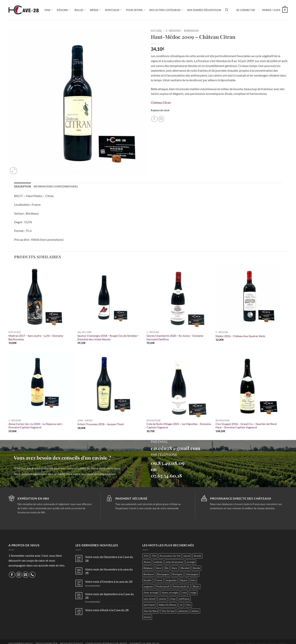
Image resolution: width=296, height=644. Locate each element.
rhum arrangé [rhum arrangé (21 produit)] (151, 593)
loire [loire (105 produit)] (193, 580)
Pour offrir (136, 10)
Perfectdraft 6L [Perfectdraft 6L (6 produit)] (181, 586)
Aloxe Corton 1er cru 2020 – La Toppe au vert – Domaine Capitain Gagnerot (36, 426)
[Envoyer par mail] (161, 119)
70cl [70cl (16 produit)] (154, 556)
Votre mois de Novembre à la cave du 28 (109, 571)
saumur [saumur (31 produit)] (163, 599)
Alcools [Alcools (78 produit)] (197, 556)
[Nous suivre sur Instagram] (19, 575)
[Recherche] (227, 10)
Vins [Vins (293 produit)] (188, 605)
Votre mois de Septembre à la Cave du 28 (109, 596)
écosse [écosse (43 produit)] (147, 617)
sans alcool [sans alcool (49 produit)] (149, 599)
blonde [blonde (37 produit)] (197, 568)
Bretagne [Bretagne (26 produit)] (177, 574)
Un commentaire (97, 586)
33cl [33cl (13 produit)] (146, 556)
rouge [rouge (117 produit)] (193, 593)
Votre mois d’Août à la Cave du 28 (107, 610)
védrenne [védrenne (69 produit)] (183, 611)
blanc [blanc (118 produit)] (175, 568)
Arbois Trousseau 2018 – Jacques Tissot (101, 424)
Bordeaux (191, 31)
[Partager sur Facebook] (154, 119)
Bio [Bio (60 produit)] (167, 568)
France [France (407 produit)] (159, 580)
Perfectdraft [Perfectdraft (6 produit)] (163, 586)
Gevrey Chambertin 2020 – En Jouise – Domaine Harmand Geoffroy (175, 337)
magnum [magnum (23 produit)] (148, 586)
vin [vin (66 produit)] (181, 605)
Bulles (80, 10)
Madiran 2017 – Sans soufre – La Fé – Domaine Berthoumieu (36, 337)
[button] (246, 10)
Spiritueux (113, 10)
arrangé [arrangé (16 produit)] (191, 562)
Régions (64, 10)
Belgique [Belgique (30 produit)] (148, 568)
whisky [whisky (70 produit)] (195, 611)
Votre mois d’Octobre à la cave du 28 (109, 582)
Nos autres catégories (166, 10)
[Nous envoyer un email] (26, 575)
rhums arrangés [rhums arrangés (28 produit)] (170, 593)
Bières (95, 10)
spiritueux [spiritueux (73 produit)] (184, 599)
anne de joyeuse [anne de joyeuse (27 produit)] (174, 562)
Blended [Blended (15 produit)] (185, 568)
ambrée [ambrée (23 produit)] (158, 562)
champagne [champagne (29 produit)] (192, 574)
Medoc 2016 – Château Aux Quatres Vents (240, 336)
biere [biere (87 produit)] (159, 568)
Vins (49, 10)
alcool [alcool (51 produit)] (187, 556)
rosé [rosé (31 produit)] (184, 593)
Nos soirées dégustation (204, 10)
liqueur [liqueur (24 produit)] (184, 580)
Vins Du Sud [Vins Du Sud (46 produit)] (168, 611)
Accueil (156, 31)
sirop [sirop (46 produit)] (173, 599)
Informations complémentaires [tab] (56, 186)
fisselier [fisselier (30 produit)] (148, 580)
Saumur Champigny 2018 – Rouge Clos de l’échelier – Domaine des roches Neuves (108, 337)
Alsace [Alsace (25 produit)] (147, 562)
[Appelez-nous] (32, 575)
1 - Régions (173, 31)
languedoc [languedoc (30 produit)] (171, 580)
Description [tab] (23, 186)
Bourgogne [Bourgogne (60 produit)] (163, 574)
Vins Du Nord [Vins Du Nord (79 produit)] (151, 611)
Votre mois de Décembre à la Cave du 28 (109, 559)
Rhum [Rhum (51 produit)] (196, 586)
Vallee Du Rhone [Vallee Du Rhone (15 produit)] (167, 605)
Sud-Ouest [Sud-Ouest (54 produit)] (149, 605)
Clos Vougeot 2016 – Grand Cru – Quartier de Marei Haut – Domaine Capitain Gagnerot (246, 426)
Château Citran (161, 102)
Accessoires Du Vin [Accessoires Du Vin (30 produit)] (170, 556)
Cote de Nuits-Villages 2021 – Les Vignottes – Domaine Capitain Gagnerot (179, 426)
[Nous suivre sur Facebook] (12, 575)
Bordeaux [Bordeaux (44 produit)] (149, 574)
